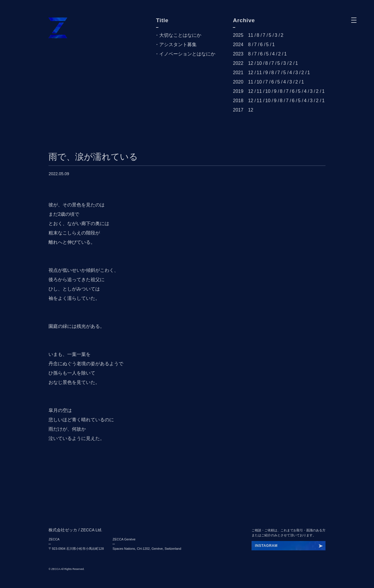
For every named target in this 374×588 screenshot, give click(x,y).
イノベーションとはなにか (187, 54)
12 (251, 63)
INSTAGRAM (266, 546)
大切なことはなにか (180, 35)
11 (251, 35)
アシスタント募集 (178, 45)
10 (259, 63)
